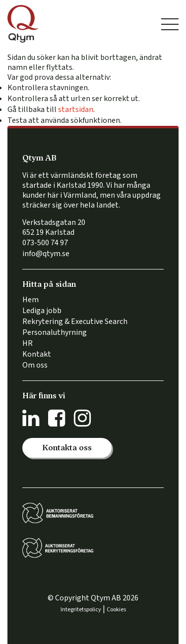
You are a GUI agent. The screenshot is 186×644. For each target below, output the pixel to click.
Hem (31, 300)
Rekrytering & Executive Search (75, 322)
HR (28, 343)
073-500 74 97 (45, 243)
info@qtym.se (46, 254)
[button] (67, 448)
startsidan (76, 109)
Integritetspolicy (81, 610)
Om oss (35, 365)
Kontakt (37, 354)
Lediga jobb (42, 311)
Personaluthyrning (55, 332)
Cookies (116, 610)
